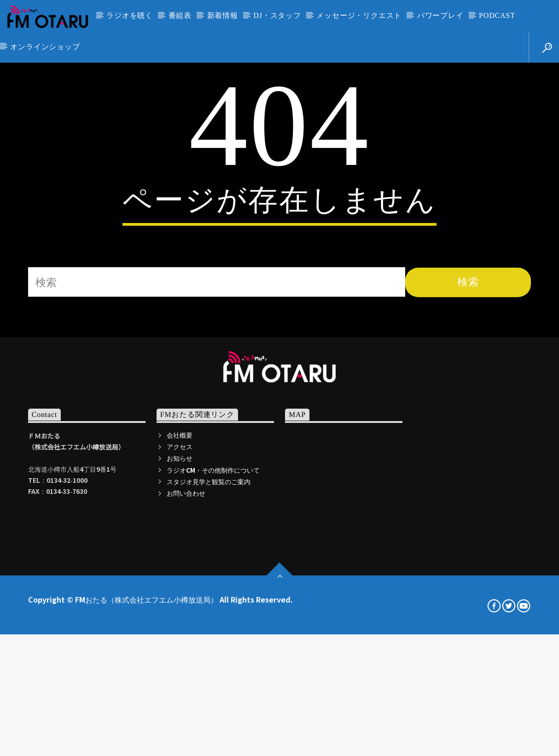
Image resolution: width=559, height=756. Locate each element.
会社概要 (180, 632)
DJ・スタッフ (277, 15)
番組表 (180, 15)
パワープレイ (440, 15)
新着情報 (223, 15)
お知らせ (180, 655)
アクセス (180, 643)
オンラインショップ (45, 47)
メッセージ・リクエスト (359, 15)
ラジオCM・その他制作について (213, 667)
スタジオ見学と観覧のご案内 (209, 678)
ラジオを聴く (130, 15)
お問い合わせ (186, 690)
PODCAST (497, 15)
